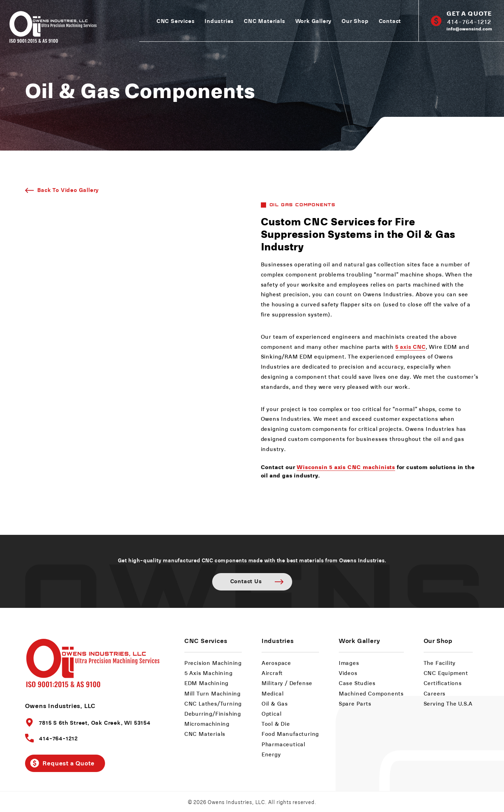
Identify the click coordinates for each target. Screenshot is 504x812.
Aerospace (276, 663)
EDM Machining (206, 683)
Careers (435, 693)
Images (349, 663)
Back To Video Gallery (68, 190)
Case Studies (357, 683)
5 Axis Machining (209, 673)
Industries (219, 21)
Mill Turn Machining (213, 693)
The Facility (440, 663)
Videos (348, 673)
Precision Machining (213, 663)
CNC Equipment (446, 673)
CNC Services (176, 21)
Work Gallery (314, 21)
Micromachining (207, 723)
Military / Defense (287, 683)
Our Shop (355, 21)
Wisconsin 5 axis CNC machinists (346, 467)
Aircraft (272, 673)
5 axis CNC (410, 346)
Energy (271, 754)
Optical (272, 713)
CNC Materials (264, 21)
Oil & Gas (275, 703)
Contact (390, 21)
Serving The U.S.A (448, 703)
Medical (273, 693)
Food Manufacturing (290, 734)
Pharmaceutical (283, 744)
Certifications (443, 683)
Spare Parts (355, 703)
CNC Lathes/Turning (213, 703)
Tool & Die (276, 723)
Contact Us (246, 581)
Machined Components (371, 693)
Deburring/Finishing (213, 713)
